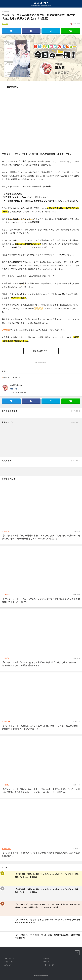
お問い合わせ (9, 965)
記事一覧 (46, 958)
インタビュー (6, 531)
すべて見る (75, 411)
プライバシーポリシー (50, 965)
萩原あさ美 (17, 377)
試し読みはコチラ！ (41, 351)
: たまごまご (75, 24)
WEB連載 (6, 330)
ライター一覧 (9, 962)
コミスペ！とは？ (10, 958)
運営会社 (46, 962)
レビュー (5, 23)
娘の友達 (6, 377)
